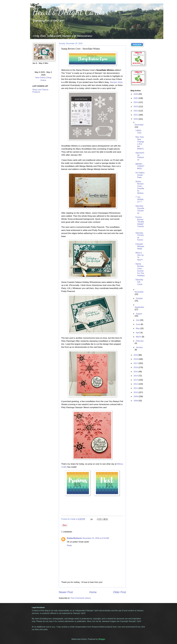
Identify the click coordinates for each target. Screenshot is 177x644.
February (140, 341)
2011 (136, 388)
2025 (136, 98)
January (139, 347)
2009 (136, 396)
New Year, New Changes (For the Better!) (140, 143)
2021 (136, 115)
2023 (136, 107)
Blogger (102, 639)
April (138, 333)
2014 (136, 376)
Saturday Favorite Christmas (140, 209)
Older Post (120, 592)
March (139, 337)
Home (93, 592)
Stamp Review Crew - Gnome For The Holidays (140, 270)
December (139, 125)
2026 (136, 94)
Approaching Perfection (140, 156)
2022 (136, 111)
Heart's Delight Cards (69, 12)
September (139, 307)
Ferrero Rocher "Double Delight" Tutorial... (140, 223)
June (138, 324)
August (139, 314)
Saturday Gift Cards (139, 282)
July (138, 320)
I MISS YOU (138, 132)
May (138, 328)
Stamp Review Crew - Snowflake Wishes (140, 187)
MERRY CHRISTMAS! (140, 166)
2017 (136, 363)
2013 (136, 380)
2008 (136, 401)
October (139, 298)
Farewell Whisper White (140, 246)
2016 (136, 367)
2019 (136, 355)
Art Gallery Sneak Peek (140, 175)
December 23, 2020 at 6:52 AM (96, 538)
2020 (136, 119)
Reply (69, 545)
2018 (136, 359)
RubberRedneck (74, 538)
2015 (136, 372)
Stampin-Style (116, 82)
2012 (136, 384)
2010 (136, 392)
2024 (136, 102)
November (139, 292)
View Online (40, 78)
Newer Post (66, 592)
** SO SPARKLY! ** (139, 200)
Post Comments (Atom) (81, 598)
